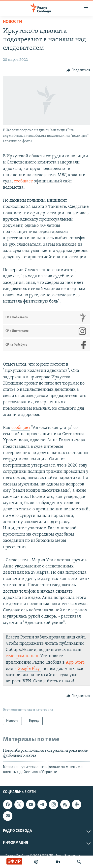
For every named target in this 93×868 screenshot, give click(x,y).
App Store (75, 663)
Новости (13, 22)
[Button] (78, 70)
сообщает (23, 181)
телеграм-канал (22, 656)
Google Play (29, 669)
